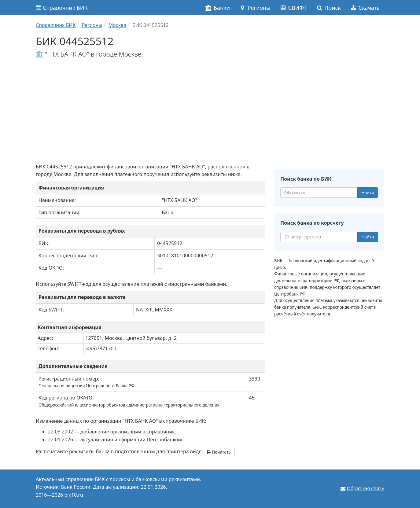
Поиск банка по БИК (306, 179)
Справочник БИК (62, 8)
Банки (217, 8)
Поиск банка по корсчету (312, 223)
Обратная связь (366, 488)
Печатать (219, 452)
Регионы (255, 8)
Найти (368, 192)
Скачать (365, 8)
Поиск (328, 8)
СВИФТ (293, 8)
